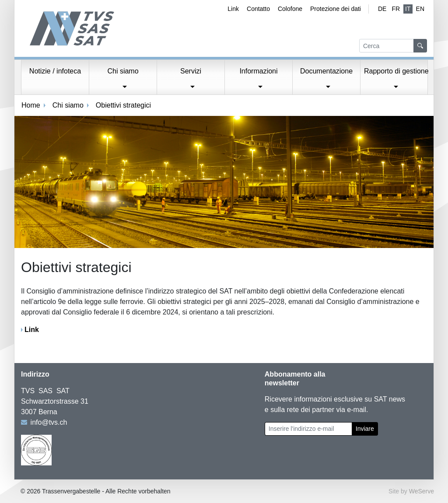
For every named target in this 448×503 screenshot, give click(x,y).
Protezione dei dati (336, 9)
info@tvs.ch (49, 422)
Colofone (290, 9)
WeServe (422, 491)
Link (233, 9)
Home (31, 105)
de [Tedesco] (382, 9)
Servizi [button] (191, 71)
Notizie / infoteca (55, 71)
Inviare (365, 429)
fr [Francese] (396, 9)
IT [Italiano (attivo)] (408, 9)
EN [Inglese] (420, 9)
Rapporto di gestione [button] (396, 71)
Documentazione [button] (326, 71)
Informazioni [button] (258, 71)
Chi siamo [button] (123, 71)
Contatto (258, 9)
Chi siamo (68, 105)
